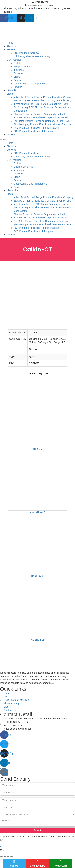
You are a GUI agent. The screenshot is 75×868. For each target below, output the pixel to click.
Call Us (14, 863)
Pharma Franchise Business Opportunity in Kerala (40, 114)
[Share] (5, 856)
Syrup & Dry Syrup (23, 67)
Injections (19, 70)
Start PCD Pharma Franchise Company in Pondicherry (42, 100)
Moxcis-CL (38, 576)
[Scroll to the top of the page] (0, 843)
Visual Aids (13, 90)
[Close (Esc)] (1, 856)
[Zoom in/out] (12, 856)
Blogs (10, 94)
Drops (17, 77)
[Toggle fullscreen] (8, 856)
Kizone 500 (37, 640)
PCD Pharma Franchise (26, 53)
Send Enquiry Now (37, 373)
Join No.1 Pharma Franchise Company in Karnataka (41, 117)
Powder (18, 87)
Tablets (17, 63)
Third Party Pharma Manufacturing (32, 56)
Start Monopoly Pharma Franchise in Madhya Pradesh (42, 124)
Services (11, 50)
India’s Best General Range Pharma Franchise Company (44, 97)
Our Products (14, 60)
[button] (37, 140)
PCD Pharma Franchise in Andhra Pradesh (36, 128)
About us (11, 46)
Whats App (61, 863)
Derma (17, 80)
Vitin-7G (37, 449)
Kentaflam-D (37, 512)
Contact (11, 134)
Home (10, 43)
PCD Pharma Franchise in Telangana (33, 131)
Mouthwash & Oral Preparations (30, 84)
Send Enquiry (37, 863)
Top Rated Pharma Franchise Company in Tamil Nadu (42, 121)
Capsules (18, 73)
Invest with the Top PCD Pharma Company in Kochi (41, 104)
